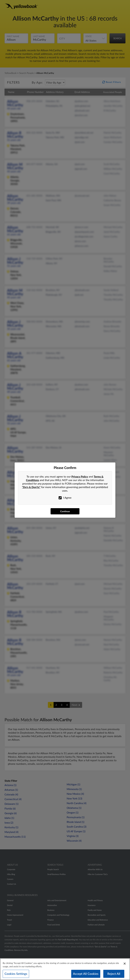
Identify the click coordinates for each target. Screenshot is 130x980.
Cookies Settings (16, 974)
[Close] (125, 964)
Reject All (114, 974)
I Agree (65, 498)
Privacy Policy (80, 476)
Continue (65, 511)
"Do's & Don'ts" (31, 487)
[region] (65, 969)
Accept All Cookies (86, 974)
